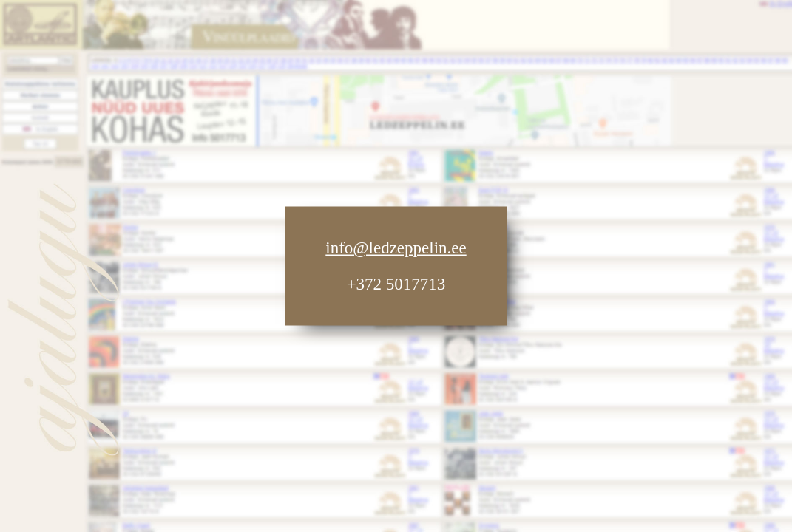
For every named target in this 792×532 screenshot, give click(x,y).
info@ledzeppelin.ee (396, 248)
